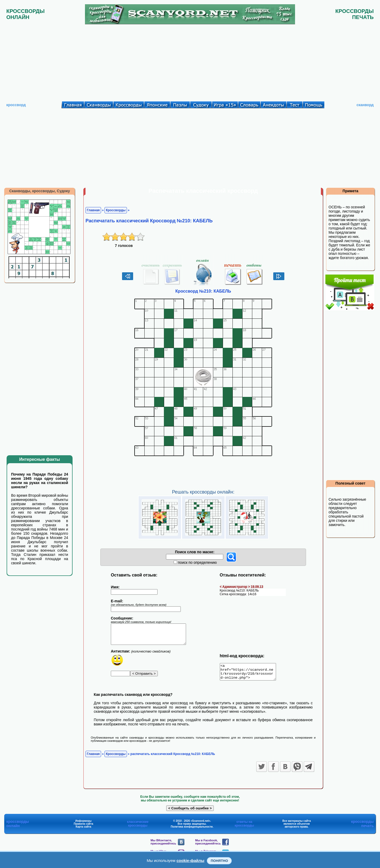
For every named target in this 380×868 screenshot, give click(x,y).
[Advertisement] (190, 62)
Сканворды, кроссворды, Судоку (40, 191)
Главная (93, 210)
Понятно (219, 861)
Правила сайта (83, 827)
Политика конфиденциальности (192, 830)
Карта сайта (84, 830)
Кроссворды (116, 210)
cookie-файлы (191, 860)
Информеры (83, 824)
